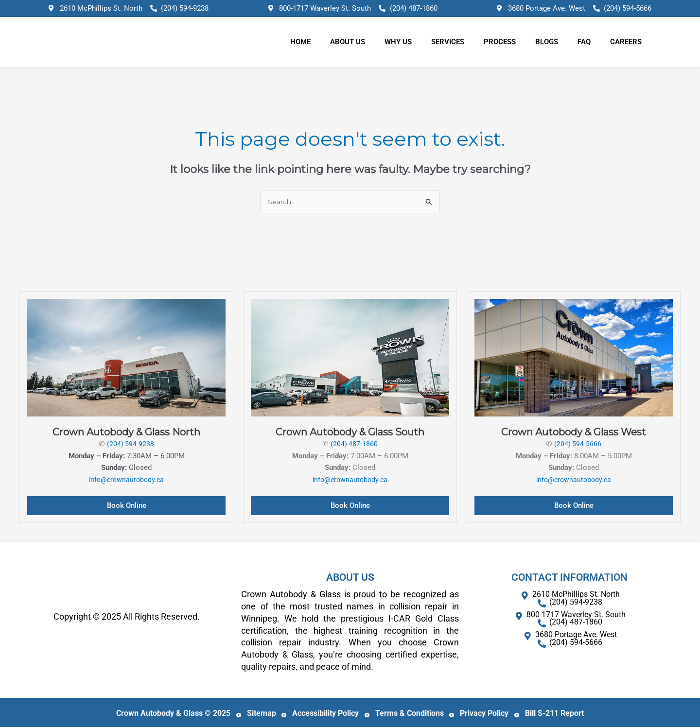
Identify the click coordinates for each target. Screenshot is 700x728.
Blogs (547, 42)
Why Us (398, 42)
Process (500, 42)
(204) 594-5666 (578, 445)
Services (448, 42)
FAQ (584, 42)
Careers (626, 42)
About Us (348, 42)
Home (300, 42)
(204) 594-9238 (131, 445)
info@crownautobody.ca (127, 481)
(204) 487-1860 (354, 445)
